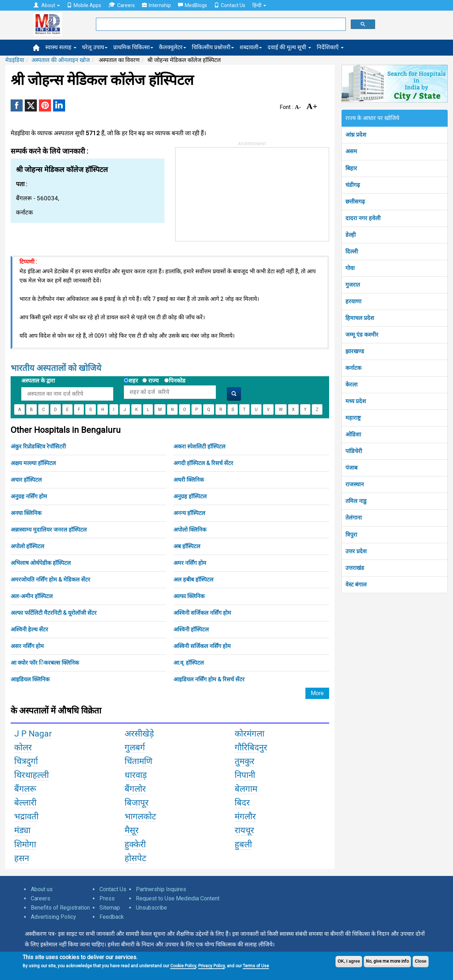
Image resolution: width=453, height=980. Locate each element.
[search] (220, 24)
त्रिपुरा (351, 535)
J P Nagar (33, 734)
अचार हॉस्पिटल (26, 480)
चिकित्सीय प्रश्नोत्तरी (213, 47)
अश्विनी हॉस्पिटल (191, 629)
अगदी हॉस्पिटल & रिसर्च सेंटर (203, 463)
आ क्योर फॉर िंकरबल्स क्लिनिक (45, 663)
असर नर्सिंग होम (27, 646)
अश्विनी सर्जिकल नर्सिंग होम (202, 613)
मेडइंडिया (15, 60)
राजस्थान (355, 484)
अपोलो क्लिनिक (190, 530)
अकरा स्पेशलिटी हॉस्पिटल (199, 446)
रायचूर (244, 830)
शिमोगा (25, 844)
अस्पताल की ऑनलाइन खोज (61, 60)
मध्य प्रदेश (356, 401)
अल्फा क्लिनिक (189, 596)
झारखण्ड (355, 351)
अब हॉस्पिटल (187, 546)
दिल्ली (352, 251)
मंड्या (22, 830)
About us (42, 889)
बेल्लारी (25, 803)
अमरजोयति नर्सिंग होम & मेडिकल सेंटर (50, 580)
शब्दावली (251, 47)
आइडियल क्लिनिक (30, 679)
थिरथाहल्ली (31, 775)
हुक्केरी (135, 844)
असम (351, 151)
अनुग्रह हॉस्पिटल (190, 496)
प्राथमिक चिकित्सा (133, 47)
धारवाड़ (136, 775)
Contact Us (230, 5)
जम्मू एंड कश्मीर (362, 335)
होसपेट (135, 858)
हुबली (243, 844)
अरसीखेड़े (139, 734)
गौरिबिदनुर (251, 747)
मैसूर (132, 830)
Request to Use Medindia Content (178, 898)
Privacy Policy (211, 966)
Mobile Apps (84, 5)
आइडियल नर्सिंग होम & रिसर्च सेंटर (209, 679)
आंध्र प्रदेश (356, 135)
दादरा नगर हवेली (363, 218)
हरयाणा (353, 301)
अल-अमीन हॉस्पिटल (32, 596)
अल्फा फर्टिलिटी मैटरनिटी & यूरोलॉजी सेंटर (54, 613)
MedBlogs (193, 5)
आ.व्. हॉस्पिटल (189, 663)
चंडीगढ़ (353, 185)
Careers (122, 5)
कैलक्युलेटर (173, 47)
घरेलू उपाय (95, 47)
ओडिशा (353, 434)
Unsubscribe (151, 908)
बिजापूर (137, 803)
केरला (351, 385)
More (317, 693)
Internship (156, 5)
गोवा (350, 268)
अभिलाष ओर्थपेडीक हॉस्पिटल (41, 563)
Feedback (112, 917)
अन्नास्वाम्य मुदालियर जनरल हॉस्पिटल (49, 530)
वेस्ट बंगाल (356, 584)
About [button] (47, 5)
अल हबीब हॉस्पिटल (193, 580)
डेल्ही (351, 235)
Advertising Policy (53, 917)
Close (421, 961)
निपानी (245, 775)
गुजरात (353, 285)
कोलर (23, 747)
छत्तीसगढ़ (355, 202)
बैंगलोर (135, 789)
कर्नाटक (353, 368)
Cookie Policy (183, 966)
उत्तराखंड (355, 568)
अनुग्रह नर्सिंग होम (29, 496)
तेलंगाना (354, 518)
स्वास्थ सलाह (61, 47)
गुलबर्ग (135, 747)
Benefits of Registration (60, 908)
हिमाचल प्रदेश (360, 318)
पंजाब (351, 468)
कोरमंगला (250, 734)
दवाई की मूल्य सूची (289, 47)
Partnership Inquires (161, 889)
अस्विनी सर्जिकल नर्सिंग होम (202, 646)
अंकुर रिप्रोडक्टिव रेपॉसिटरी (38, 446)
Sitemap (110, 908)
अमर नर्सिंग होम (190, 563)
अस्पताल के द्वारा (38, 381)
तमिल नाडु (356, 501)
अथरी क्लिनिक (189, 480)
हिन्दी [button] (259, 5)
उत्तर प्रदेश (356, 551)
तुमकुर (245, 761)
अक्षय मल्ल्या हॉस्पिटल (33, 463)
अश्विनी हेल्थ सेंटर (29, 629)
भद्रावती (26, 816)
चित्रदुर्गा (26, 761)
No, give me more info (387, 961)
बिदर (242, 803)
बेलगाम (246, 789)
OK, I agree (349, 961)
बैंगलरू (25, 789)
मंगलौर (245, 816)
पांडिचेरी (354, 451)
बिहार (351, 168)
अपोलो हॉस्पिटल (27, 546)
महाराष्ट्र (353, 418)
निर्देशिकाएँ (330, 47)
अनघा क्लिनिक (26, 513)
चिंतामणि (138, 761)
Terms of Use (256, 966)
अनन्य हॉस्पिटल (189, 513)
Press (107, 898)
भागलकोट (140, 816)
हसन (22, 858)
